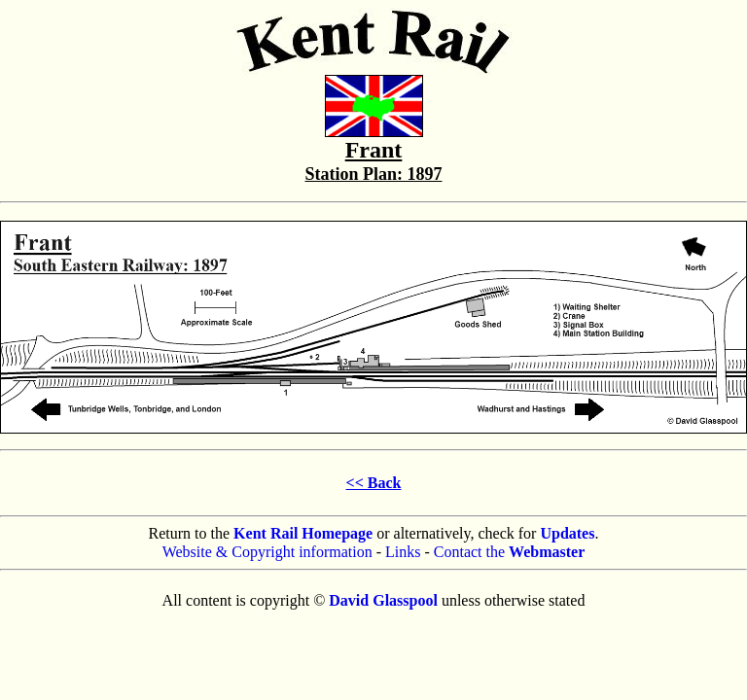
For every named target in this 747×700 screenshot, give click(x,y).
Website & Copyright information (267, 552)
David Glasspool (383, 600)
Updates (567, 533)
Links (403, 552)
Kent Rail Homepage (303, 533)
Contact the (510, 552)
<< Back (374, 483)
